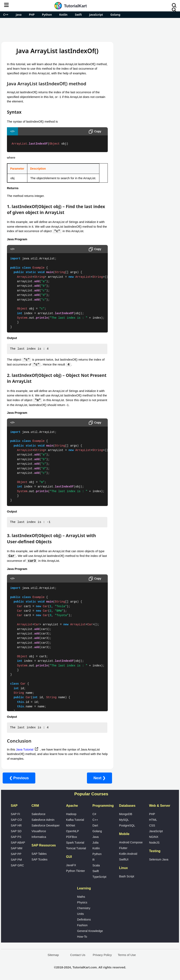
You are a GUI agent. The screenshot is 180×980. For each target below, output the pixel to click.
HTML (153, 820)
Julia (96, 843)
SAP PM (16, 860)
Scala (96, 866)
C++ (6, 15)
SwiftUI (124, 860)
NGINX (154, 837)
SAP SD (16, 832)
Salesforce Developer (46, 826)
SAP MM (17, 849)
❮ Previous (19, 779)
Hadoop (71, 815)
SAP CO (16, 820)
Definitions (84, 920)
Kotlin (63, 15)
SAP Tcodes (40, 860)
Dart (95, 826)
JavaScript (96, 15)
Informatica (39, 837)
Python (47, 15)
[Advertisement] (90, 29)
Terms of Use (127, 955)
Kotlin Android (128, 854)
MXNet (71, 826)
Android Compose (131, 843)
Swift (78, 15)
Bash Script (127, 877)
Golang (115, 15)
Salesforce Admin (43, 820)
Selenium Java (159, 860)
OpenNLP (73, 832)
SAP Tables (39, 854)
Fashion (82, 926)
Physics (82, 903)
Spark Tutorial (75, 843)
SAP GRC (17, 866)
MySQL (124, 820)
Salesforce (39, 815)
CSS (152, 826)
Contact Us (78, 955)
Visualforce (39, 832)
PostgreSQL (127, 826)
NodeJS (154, 843)
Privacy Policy (102, 955)
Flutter (123, 849)
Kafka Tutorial (75, 820)
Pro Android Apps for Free (148, 48)
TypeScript (99, 877)
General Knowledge (90, 932)
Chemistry (84, 909)
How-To (82, 937)
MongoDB (126, 815)
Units (81, 914)
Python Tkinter (76, 871)
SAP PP (16, 855)
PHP (32, 15)
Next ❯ (99, 779)
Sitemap (53, 955)
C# (94, 815)
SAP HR (16, 826)
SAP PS (16, 837)
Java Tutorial (25, 750)
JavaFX (71, 866)
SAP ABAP (18, 843)
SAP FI (15, 815)
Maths (81, 897)
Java (19, 15)
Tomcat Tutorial (76, 849)
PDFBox (72, 837)
